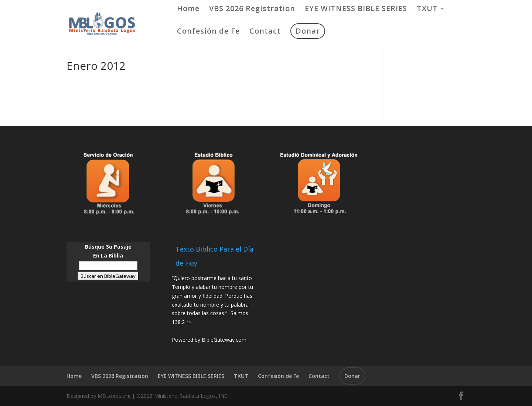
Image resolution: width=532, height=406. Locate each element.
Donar (308, 31)
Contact (265, 32)
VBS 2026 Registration (252, 10)
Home (188, 10)
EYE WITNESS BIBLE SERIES (356, 10)
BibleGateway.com (224, 340)
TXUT (427, 10)
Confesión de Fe (208, 32)
